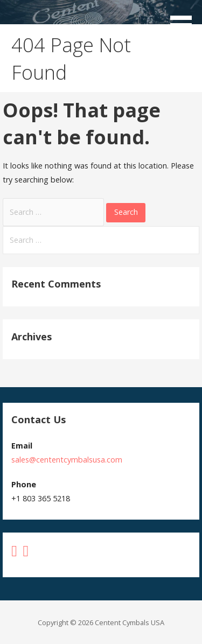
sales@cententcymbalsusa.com (67, 460)
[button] (185, 19)
